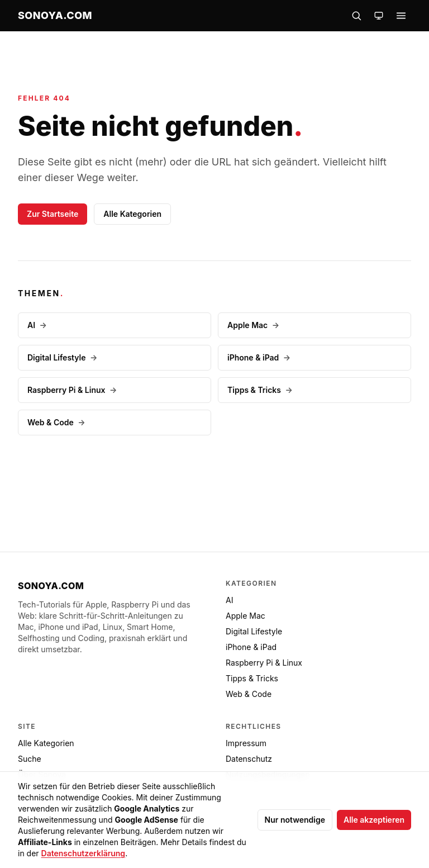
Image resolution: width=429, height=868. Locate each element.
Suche (30, 759)
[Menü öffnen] (401, 16)
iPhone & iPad (259, 357)
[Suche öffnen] (356, 16)
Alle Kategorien (132, 214)
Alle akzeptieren (374, 820)
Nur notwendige (295, 820)
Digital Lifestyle (62, 357)
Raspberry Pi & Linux (72, 390)
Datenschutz (249, 759)
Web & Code (56, 422)
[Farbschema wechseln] (379, 16)
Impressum (246, 743)
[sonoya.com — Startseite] (55, 16)
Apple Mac (253, 325)
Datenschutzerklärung (84, 853)
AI (37, 325)
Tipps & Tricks (260, 390)
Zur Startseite (53, 214)
